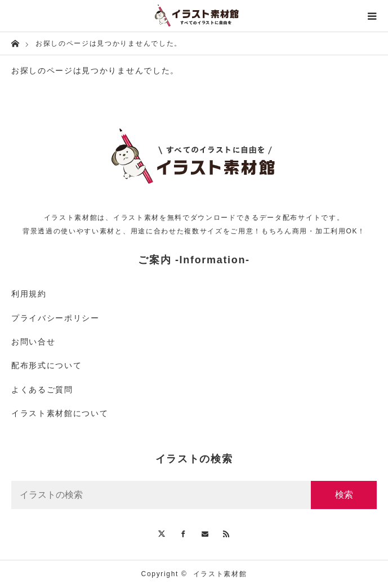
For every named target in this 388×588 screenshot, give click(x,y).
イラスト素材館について (60, 413)
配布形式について (46, 365)
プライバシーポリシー (55, 318)
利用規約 (29, 294)
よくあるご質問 (42, 390)
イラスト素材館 (220, 574)
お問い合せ (33, 342)
